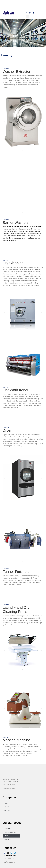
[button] (28, 16)
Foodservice (8, 829)
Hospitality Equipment (10, 832)
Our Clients (7, 810)
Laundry (7, 836)
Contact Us (7, 814)
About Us (7, 807)
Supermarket (8, 839)
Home (6, 803)
